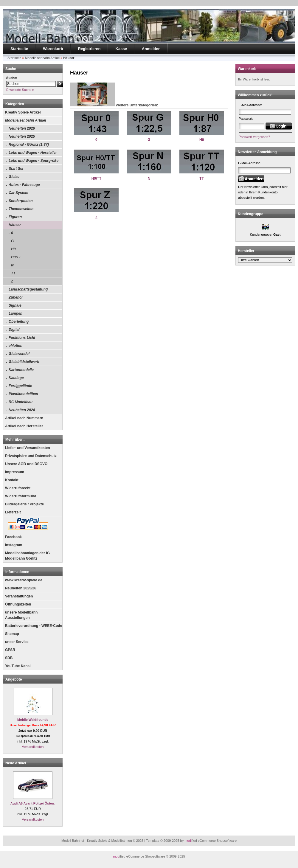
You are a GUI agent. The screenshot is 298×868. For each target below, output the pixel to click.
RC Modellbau (21, 402)
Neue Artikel (16, 763)
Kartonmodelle (21, 370)
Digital (14, 330)
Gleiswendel (19, 354)
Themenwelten (21, 209)
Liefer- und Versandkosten (28, 448)
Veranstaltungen (19, 596)
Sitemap (12, 634)
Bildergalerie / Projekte (24, 504)
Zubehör (16, 297)
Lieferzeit (13, 512)
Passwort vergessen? (254, 137)
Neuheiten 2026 (22, 128)
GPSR (10, 650)
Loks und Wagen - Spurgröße (34, 161)
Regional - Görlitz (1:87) (29, 145)
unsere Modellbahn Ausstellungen (21, 615)
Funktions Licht (22, 338)
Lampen (15, 313)
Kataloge (16, 378)
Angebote (14, 679)
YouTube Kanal (18, 666)
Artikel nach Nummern (24, 418)
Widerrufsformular (21, 496)
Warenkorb (53, 49)
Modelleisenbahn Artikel (26, 120)
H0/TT (16, 257)
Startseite (19, 49)
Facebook (13, 537)
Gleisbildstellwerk (24, 362)
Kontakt (12, 480)
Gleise (14, 177)
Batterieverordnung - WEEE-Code (34, 626)
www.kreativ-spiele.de (24, 580)
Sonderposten (21, 201)
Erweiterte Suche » (20, 90)
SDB (9, 658)
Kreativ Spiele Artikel (23, 112)
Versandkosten (33, 747)
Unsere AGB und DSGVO (26, 464)
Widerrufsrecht (18, 488)
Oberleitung (19, 322)
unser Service (17, 642)
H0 (13, 249)
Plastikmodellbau (23, 394)
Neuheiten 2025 (22, 136)
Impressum (15, 472)
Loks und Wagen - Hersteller (33, 153)
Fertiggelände (20, 386)
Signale (15, 305)
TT (13, 273)
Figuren (15, 217)
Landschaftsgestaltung (28, 289)
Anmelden (151, 49)
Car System (18, 193)
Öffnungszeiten (18, 604)
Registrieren (89, 49)
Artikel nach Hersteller (24, 426)
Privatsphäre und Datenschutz (31, 456)
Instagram (14, 545)
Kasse (121, 49)
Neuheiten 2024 (22, 410)
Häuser (15, 225)
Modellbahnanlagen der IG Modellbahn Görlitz (27, 556)
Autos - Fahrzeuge (24, 185)
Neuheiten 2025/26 (21, 588)
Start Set (16, 169)
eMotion (15, 346)
